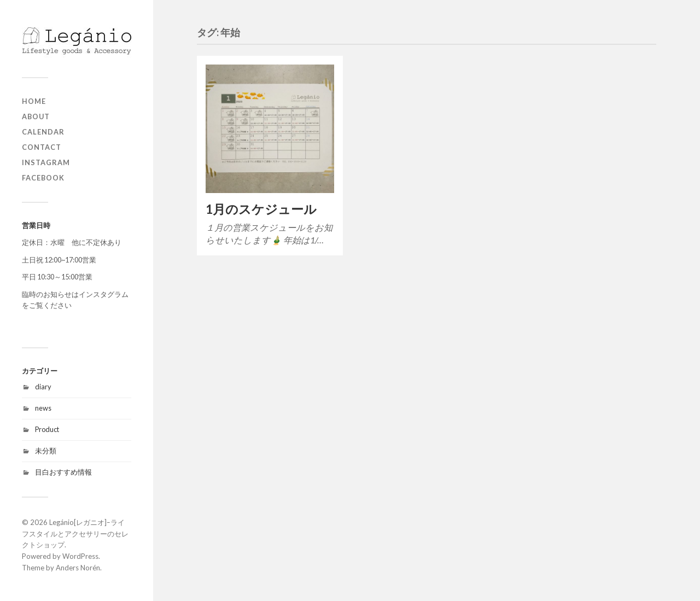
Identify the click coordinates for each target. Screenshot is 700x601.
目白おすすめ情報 (63, 472)
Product (47, 429)
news (43, 408)
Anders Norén (78, 568)
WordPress (80, 556)
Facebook (43, 178)
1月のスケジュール (261, 209)
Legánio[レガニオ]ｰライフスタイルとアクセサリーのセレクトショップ (75, 534)
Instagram (46, 162)
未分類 (46, 451)
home (34, 101)
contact (42, 147)
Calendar (43, 132)
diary (43, 387)
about (36, 116)
